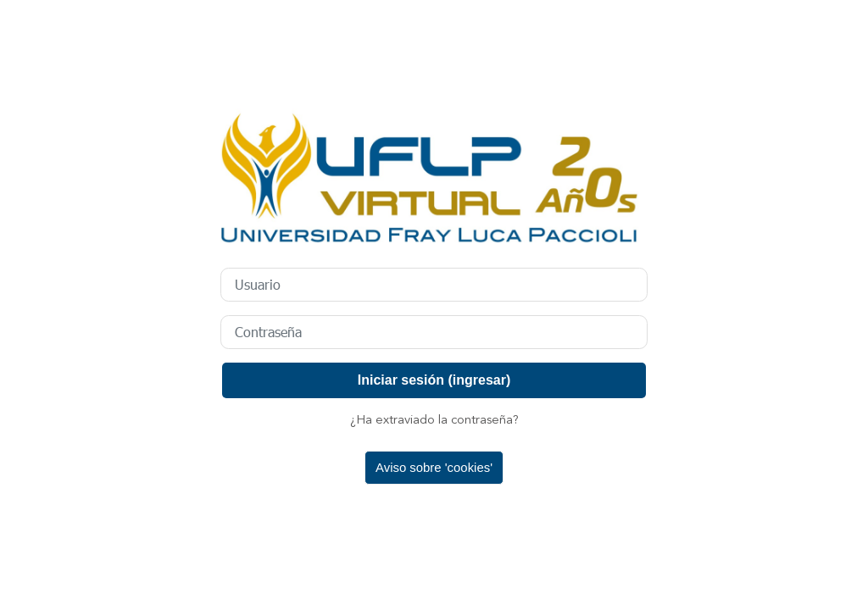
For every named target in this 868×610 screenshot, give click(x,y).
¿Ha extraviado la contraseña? (434, 421)
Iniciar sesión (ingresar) (434, 380)
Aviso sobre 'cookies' (434, 467)
